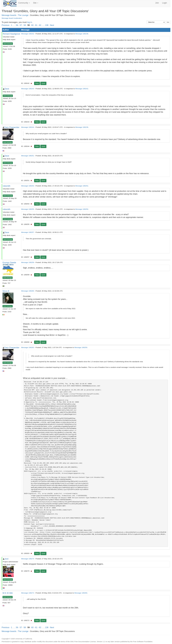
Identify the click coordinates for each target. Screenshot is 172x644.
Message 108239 (82, 127)
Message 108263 (28, 347)
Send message (8, 44)
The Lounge (23, 15)
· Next (51, 25)
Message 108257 (28, 232)
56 (17, 25)
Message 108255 (28, 209)
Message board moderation (12, 18)
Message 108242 (28, 34)
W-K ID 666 (8, 593)
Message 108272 (28, 593)
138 (47, 25)
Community (24, 3)
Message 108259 (28, 262)
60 (32, 25)
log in (30, 22)
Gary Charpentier (12, 127)
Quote (43, 83)
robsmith (7, 186)
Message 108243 (28, 89)
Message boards (9, 15)
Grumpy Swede (9, 263)
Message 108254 (28, 186)
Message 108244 (28, 127)
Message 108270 (28, 559)
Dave (7, 89)
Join (157, 3)
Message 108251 (28, 156)
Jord (6, 559)
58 (25, 25)
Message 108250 (82, 209)
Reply (37, 83)
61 (36, 25)
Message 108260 (28, 291)
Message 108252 (82, 186)
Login (165, 3)
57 (21, 25)
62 (40, 25)
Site (36, 3)
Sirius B (6, 291)
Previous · (6, 25)
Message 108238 (82, 34)
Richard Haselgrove (11, 34)
